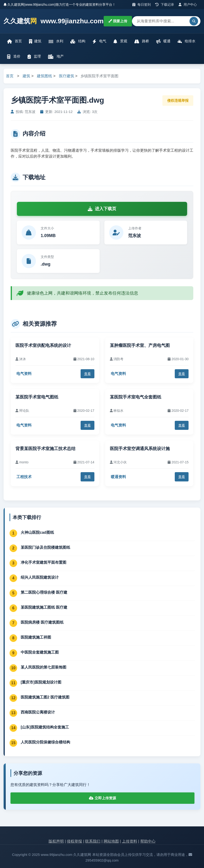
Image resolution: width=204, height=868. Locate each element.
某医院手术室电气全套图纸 (136, 397)
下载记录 (165, 5)
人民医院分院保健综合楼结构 (45, 742)
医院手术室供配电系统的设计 (43, 345)
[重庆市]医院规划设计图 (41, 682)
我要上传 (118, 21)
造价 (14, 56)
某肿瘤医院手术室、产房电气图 (140, 345)
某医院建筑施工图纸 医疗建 (44, 607)
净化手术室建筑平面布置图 (44, 562)
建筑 (35, 41)
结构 (78, 41)
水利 (56, 41)
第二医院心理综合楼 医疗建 (44, 592)
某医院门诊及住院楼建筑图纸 (45, 547)
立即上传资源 (102, 798)
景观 (120, 41)
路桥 (142, 41)
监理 (34, 56)
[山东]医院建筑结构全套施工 (45, 727)
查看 (87, 374)
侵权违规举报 (178, 100)
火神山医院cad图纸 (37, 532)
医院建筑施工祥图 (36, 637)
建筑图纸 (44, 76)
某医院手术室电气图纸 (37, 397)
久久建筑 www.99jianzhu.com (54, 21)
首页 (15, 41)
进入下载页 (102, 209)
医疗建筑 (67, 76)
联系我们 (93, 841)
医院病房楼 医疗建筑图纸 (42, 622)
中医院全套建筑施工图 (40, 652)
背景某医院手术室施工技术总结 (45, 449)
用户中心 (188, 5)
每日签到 (142, 5)
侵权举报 (74, 841)
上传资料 (130, 841)
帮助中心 (148, 841)
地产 (56, 56)
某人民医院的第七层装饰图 (44, 667)
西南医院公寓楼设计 (38, 712)
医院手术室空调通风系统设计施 (140, 449)
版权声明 (56, 841)
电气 (99, 41)
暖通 (163, 41)
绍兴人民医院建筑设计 (40, 577)
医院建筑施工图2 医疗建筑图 (45, 697)
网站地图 (111, 841)
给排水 (187, 41)
